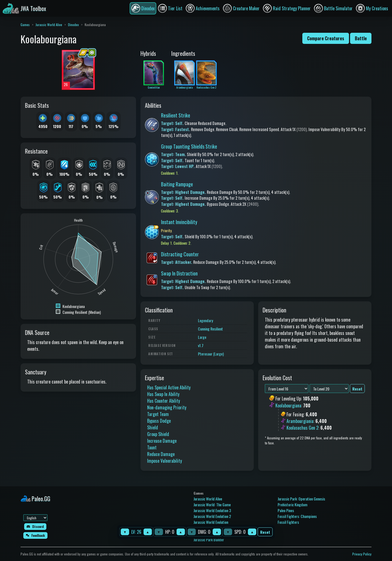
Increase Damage (162, 441)
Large (202, 337)
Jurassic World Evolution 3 (212, 510)
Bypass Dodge (159, 421)
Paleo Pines (286, 510)
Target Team (158, 414)
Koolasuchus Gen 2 (302, 428)
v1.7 (201, 345)
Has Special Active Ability (169, 387)
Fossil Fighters (288, 522)
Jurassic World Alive (49, 25)
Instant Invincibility (179, 222)
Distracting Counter (180, 254)
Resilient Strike (176, 115)
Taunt (152, 447)
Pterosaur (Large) (211, 354)
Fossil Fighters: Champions (297, 516)
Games (25, 25)
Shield (153, 427)
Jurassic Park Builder (209, 539)
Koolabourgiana (288, 405)
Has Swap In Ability (163, 394)
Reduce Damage (161, 454)
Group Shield (158, 434)
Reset (265, 532)
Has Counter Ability (164, 401)
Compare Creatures (326, 38)
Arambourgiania (300, 421)
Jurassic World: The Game (212, 504)
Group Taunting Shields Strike (189, 146)
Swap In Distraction (179, 273)
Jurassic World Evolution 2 (212, 516)
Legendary (205, 320)
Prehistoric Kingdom (292, 504)
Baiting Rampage (177, 184)
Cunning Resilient (210, 329)
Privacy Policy (362, 554)
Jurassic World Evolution (211, 522)
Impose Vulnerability (164, 461)
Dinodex (73, 25)
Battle (361, 38)
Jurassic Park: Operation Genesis (301, 499)
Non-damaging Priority (167, 407)
